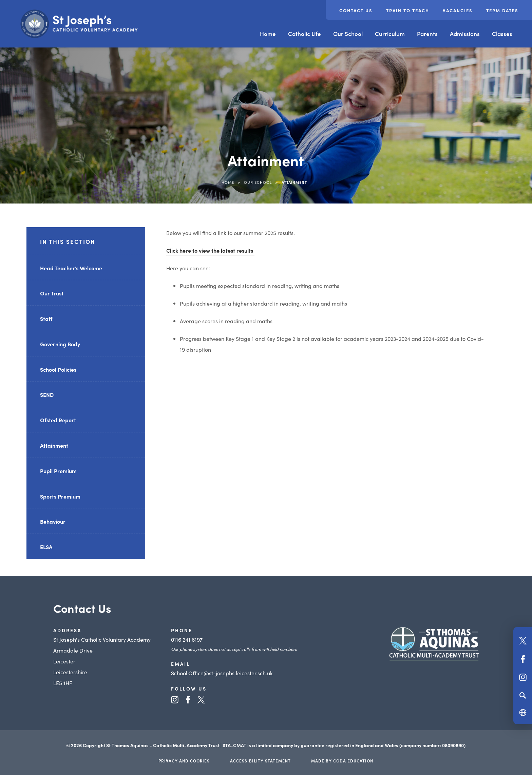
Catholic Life (305, 34)
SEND (47, 394)
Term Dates (502, 10)
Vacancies (458, 10)
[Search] (523, 695)
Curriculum (390, 34)
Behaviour (53, 521)
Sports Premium (60, 496)
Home (268, 34)
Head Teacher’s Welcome (71, 268)
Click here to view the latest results (210, 250)
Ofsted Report (58, 420)
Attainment (54, 445)
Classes (502, 34)
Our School (348, 34)
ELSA (46, 547)
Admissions (465, 34)
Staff (46, 318)
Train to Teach (408, 10)
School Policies (58, 369)
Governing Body (60, 344)
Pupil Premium (58, 471)
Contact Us (356, 10)
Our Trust (52, 293)
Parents (427, 34)
